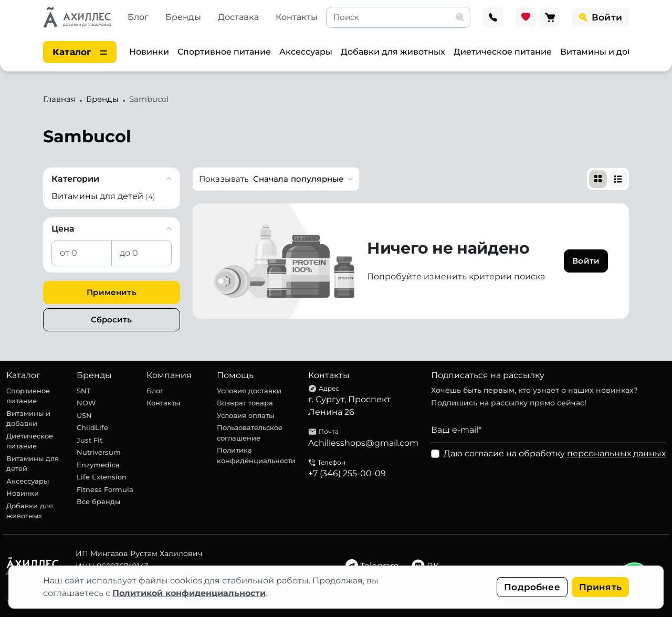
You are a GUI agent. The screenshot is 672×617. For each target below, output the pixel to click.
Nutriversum (99, 452)
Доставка (238, 17)
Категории (75, 179)
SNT (84, 391)
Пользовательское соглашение (250, 433)
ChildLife (92, 427)
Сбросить (111, 320)
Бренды (183, 17)
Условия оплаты (245, 415)
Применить (111, 292)
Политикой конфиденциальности (189, 593)
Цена (63, 229)
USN (84, 415)
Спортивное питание (224, 52)
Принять (600, 587)
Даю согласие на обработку (555, 453)
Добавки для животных (393, 52)
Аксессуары (306, 52)
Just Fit (90, 440)
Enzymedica (98, 465)
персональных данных (616, 453)
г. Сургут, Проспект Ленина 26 (349, 406)
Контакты (297, 17)
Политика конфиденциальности (256, 455)
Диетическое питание (503, 52)
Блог (138, 17)
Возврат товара (245, 403)
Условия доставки (249, 391)
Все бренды (98, 501)
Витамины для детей (33, 464)
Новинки (149, 52)
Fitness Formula (105, 489)
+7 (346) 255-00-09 (347, 473)
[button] (276, 179)
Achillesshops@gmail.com (363, 443)
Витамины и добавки (607, 52)
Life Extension (102, 477)
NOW (86, 403)
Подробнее (532, 587)
